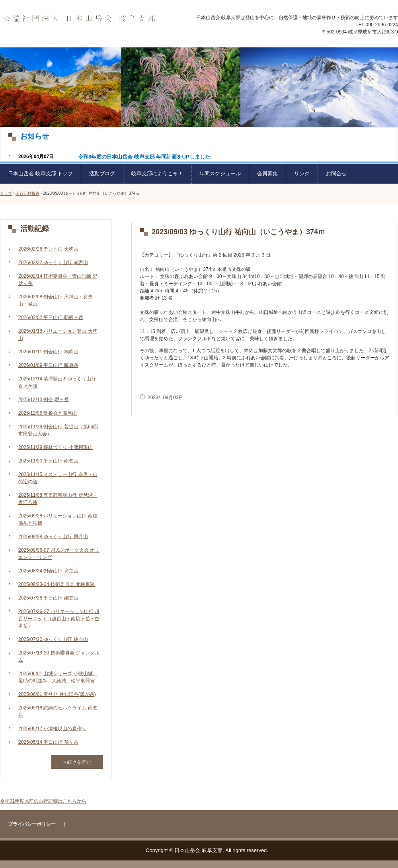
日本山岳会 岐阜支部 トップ (40, 173)
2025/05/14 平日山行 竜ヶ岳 (48, 742)
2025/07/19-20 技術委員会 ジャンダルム (59, 656)
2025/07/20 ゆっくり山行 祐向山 (53, 639)
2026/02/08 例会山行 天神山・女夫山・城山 (56, 300)
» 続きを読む (77, 762)
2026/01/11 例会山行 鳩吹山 (48, 352)
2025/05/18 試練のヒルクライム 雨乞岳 (58, 711)
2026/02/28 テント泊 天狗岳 (48, 249)
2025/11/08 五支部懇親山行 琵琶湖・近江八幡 (58, 499)
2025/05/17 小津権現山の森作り (52, 729)
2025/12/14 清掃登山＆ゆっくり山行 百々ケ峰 (57, 382)
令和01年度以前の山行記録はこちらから (43, 801)
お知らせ (35, 136)
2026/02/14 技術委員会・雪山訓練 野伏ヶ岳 (58, 280)
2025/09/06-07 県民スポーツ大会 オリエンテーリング (59, 554)
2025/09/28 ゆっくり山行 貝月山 (53, 537)
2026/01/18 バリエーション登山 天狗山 (58, 335)
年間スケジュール (220, 173)
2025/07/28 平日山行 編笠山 (48, 598)
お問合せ (336, 173)
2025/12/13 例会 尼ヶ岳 (44, 400)
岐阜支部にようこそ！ (157, 173)
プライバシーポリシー (32, 824)
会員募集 (267, 173)
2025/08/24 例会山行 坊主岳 (48, 571)
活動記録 (35, 229)
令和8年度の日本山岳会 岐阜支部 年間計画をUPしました (144, 157)
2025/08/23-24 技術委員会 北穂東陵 (57, 584)
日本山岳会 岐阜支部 (79, 19)
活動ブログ (102, 173)
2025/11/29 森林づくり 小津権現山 (56, 447)
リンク (302, 173)
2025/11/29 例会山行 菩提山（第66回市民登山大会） (58, 430)
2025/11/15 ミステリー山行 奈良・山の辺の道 (58, 478)
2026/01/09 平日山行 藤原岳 (48, 365)
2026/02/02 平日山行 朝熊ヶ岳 (51, 317)
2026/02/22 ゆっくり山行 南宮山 (53, 263)
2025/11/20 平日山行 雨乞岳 (48, 461)
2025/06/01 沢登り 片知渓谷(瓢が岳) (57, 694)
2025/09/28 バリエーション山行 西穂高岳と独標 (58, 519)
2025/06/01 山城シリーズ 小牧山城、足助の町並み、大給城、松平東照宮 (58, 677)
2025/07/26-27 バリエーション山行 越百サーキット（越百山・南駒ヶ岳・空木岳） (59, 619)
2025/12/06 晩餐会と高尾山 (48, 413)
